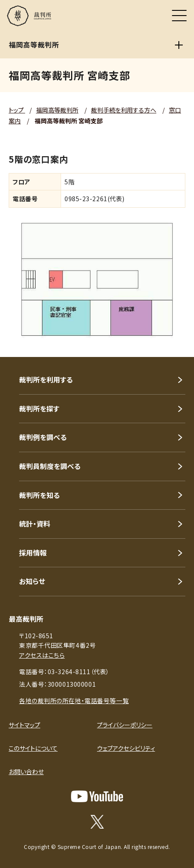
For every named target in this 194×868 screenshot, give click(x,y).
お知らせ (32, 581)
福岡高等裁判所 (57, 110)
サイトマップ (24, 725)
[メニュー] (179, 16)
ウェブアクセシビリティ (126, 748)
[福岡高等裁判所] (179, 45)
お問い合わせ (26, 772)
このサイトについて (33, 748)
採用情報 (33, 553)
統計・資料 (35, 524)
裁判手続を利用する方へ (124, 110)
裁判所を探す (39, 408)
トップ (17, 110)
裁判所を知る (39, 495)
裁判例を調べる (43, 437)
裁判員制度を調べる (50, 466)
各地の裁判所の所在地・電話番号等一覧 (74, 701)
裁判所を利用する (46, 379)
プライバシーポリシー (125, 725)
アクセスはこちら (42, 655)
